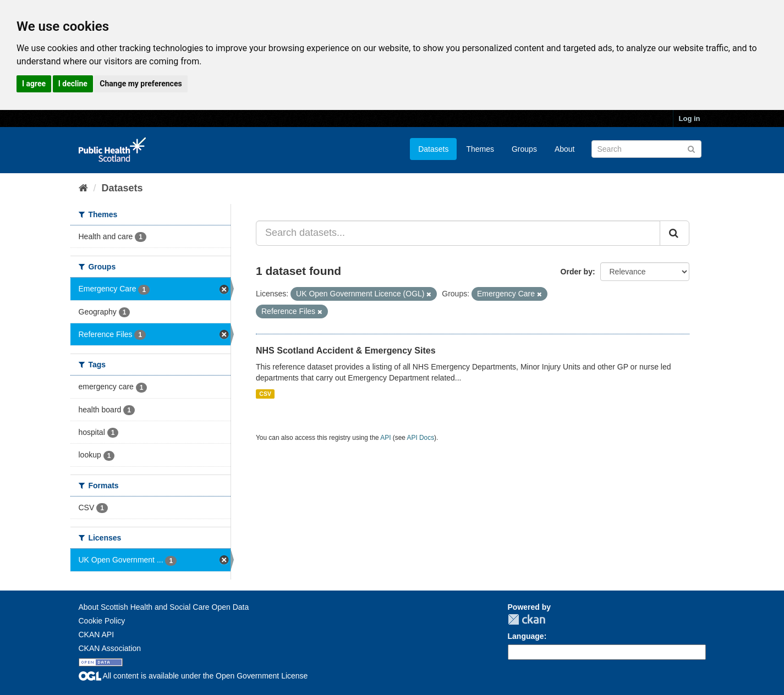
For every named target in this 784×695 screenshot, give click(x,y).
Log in (690, 118)
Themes (480, 149)
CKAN (527, 619)
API (385, 438)
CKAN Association (110, 648)
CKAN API (97, 635)
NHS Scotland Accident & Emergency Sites (346, 351)
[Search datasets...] (458, 233)
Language (526, 636)
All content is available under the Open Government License (193, 676)
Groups (524, 149)
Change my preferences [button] (141, 84)
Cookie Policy (102, 621)
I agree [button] (34, 84)
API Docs (421, 438)
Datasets (433, 149)
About (565, 149)
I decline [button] (73, 84)
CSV (265, 394)
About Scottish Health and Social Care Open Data (164, 607)
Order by (577, 272)
